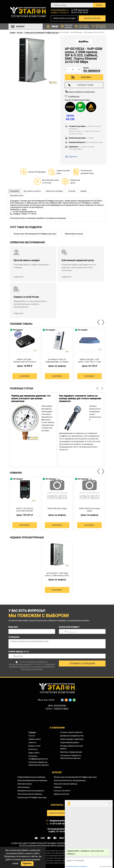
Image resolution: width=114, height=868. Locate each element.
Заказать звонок (92, 18)
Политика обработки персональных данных (39, 764)
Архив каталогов (61, 794)
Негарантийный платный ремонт (71, 747)
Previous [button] (99, 322)
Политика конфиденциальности (38, 757)
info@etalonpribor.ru (60, 10)
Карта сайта (34, 753)
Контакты (33, 749)
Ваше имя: (13, 627)
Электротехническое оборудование (70, 780)
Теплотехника (24, 787)
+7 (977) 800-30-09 (59, 824)
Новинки (58, 787)
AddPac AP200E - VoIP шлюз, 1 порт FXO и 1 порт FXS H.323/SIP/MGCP (89, 362)
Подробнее (18, 277)
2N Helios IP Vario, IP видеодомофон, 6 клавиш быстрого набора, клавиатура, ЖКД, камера (57, 363)
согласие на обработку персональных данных (28, 663)
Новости (32, 742)
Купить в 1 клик (81, 85)
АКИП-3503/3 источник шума (89, 510)
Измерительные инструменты (31, 791)
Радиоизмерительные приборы (31, 777)
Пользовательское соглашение (76, 866)
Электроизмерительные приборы (32, 780)
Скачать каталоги (62, 791)
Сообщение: (14, 637)
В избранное (74, 96)
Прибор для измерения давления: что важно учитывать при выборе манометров (31, 399)
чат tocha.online (105, 867)
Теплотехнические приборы (30, 794)
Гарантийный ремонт (70, 742)
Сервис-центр (35, 739)
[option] (25, 354)
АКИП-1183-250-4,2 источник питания (25, 510)
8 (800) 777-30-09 (59, 13)
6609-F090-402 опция (57, 508)
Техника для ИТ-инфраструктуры (32, 797)
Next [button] (103, 322)
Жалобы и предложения (71, 752)
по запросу (92, 71)
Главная (13, 32)
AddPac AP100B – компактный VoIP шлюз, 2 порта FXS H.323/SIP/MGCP (25, 363)
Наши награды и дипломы (72, 739)
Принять (27, 863)
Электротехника (25, 784)
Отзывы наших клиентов (71, 732)
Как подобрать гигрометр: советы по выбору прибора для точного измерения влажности (80, 399)
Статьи (32, 736)
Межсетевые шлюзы (74, 234)
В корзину (86, 77)
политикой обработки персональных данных (37, 668)
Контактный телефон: (69, 627)
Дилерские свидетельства (72, 736)
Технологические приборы (66, 784)
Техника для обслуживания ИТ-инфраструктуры (42, 32)
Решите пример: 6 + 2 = (19, 652)
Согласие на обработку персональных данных (71, 757)
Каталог (20, 32)
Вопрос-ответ (35, 746)
